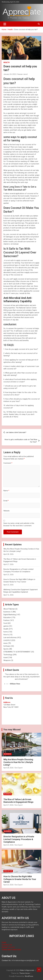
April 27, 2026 (8, 805)
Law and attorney (10, 637)
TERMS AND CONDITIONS (11, 950)
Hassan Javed (22, 74)
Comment (8, 463)
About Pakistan (9, 609)
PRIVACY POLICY (8, 947)
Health (6, 62)
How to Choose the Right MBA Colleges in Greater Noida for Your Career (20, 879)
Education (7, 617)
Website (6, 511)
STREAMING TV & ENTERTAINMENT (17, 652)
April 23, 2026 (8, 845)
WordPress (29, 976)
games (6, 626)
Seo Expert (19, 768)
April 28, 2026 (8, 768)
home (6, 632)
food (5, 623)
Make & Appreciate (27, 970)
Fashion (6, 620)
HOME (4, 942)
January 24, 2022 (10, 74)
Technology (8, 655)
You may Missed (12, 730)
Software (7, 646)
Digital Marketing (10, 615)
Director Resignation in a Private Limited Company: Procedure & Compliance (19, 839)
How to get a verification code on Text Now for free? (21, 441)
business (7, 612)
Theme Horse (25, 973)
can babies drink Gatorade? (16, 432)
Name (6, 491)
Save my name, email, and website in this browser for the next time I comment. (19, 524)
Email (6, 501)
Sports (6, 649)
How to (6, 635)
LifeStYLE (7, 640)
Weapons (7, 660)
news (5, 643)
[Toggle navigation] (5, 24)
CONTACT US (7, 945)
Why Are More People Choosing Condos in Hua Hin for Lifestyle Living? (18, 762)
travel (6, 657)
